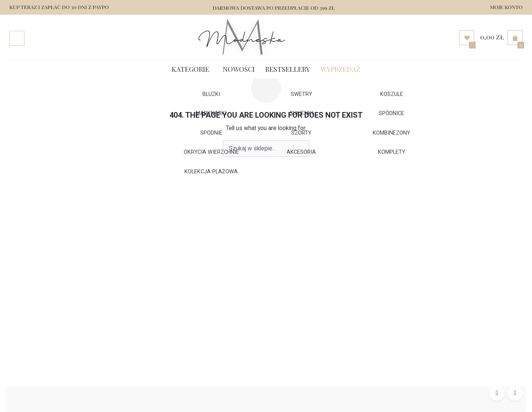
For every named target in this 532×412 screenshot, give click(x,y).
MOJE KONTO (506, 7)
